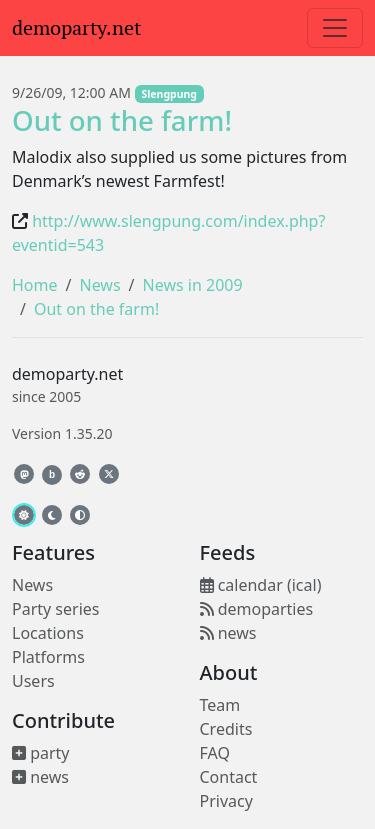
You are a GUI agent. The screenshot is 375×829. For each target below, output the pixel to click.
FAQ (215, 753)
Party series (55, 609)
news (40, 777)
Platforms (48, 657)
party (41, 753)
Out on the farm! (122, 120)
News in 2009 (193, 285)
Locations (48, 633)
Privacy (226, 801)
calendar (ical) (261, 585)
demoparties (257, 609)
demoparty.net (76, 28)
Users (33, 681)
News (99, 285)
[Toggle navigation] (335, 28)
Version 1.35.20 (62, 433)
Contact (229, 777)
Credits (226, 729)
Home (35, 285)
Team (220, 705)
